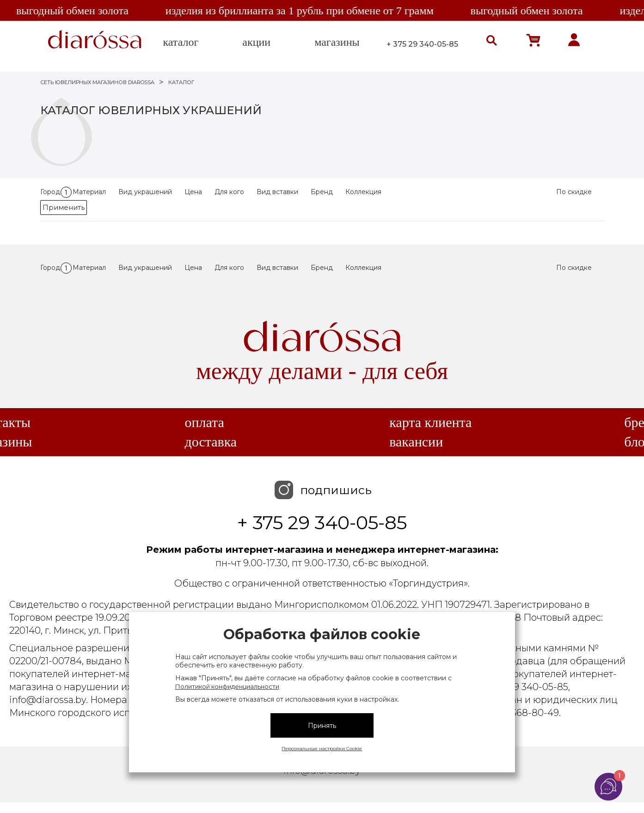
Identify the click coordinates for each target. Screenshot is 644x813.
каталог (181, 42)
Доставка (211, 442)
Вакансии (416, 442)
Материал (89, 192)
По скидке (574, 192)
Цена (193, 192)
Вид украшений (145, 192)
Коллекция (363, 192)
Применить (64, 207)
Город (56, 192)
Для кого (229, 192)
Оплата (204, 422)
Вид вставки (277, 192)
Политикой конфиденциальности (227, 686)
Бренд (322, 192)
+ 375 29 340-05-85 (422, 44)
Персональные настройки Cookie (322, 749)
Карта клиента (430, 422)
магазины (337, 42)
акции (256, 42)
